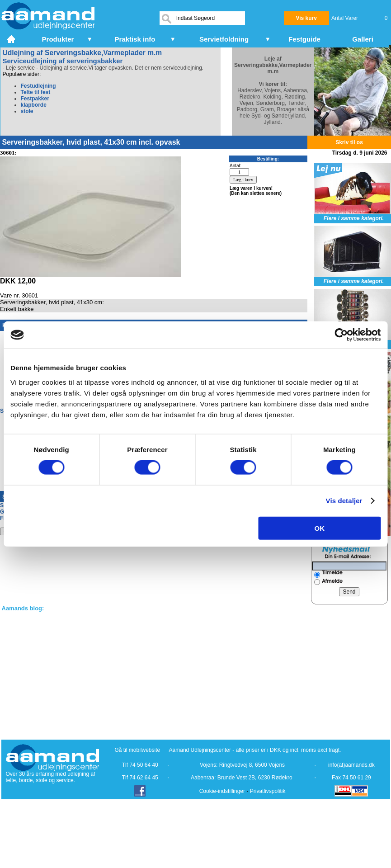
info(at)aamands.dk (351, 765)
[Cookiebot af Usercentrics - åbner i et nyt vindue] (341, 335)
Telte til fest (36, 92)
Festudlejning (38, 86)
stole (27, 111)
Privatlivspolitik (268, 791)
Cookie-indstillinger (222, 791)
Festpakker (35, 99)
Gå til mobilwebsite (138, 750)
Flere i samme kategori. (354, 218)
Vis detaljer (344, 501)
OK (320, 528)
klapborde (34, 105)
